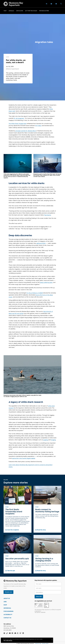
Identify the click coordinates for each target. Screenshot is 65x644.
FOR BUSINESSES (8, 611)
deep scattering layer (46, 282)
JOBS (5, 602)
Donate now (8, 592)
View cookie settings (8, 641)
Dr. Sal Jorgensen (19, 118)
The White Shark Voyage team (18, 124)
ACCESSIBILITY (8, 615)
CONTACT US (7, 618)
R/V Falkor (38, 126)
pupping (46, 440)
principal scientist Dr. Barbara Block (26, 131)
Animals (11, 11)
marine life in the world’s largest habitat (23, 458)
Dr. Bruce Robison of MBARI (35, 293)
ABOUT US (7, 598)
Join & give (20, 11)
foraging (53, 440)
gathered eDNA (41, 243)
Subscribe (39, 596)
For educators (44, 11)
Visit (5, 11)
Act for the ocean (31, 11)
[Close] (52, 640)
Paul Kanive (48, 215)
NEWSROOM (7, 608)
